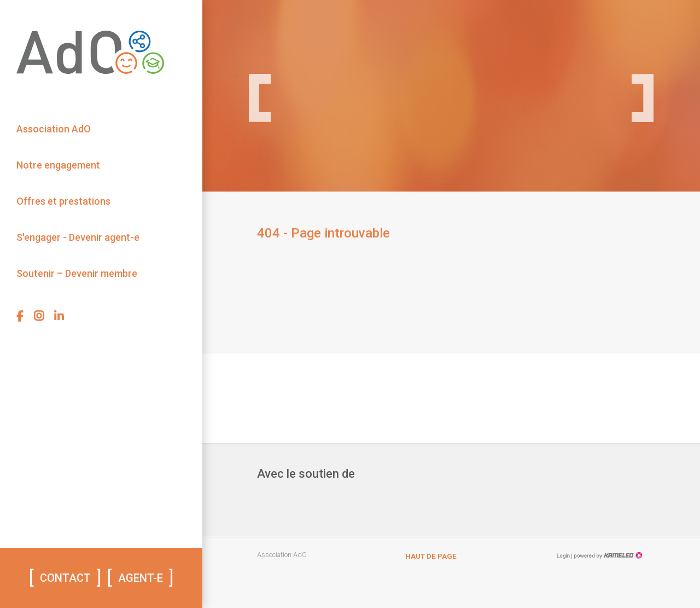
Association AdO (54, 129)
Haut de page (431, 556)
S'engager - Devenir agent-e (78, 237)
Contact (65, 578)
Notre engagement (58, 165)
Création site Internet (607, 555)
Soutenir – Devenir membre (77, 273)
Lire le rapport (549, 21)
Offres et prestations (63, 201)
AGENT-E (141, 578)
